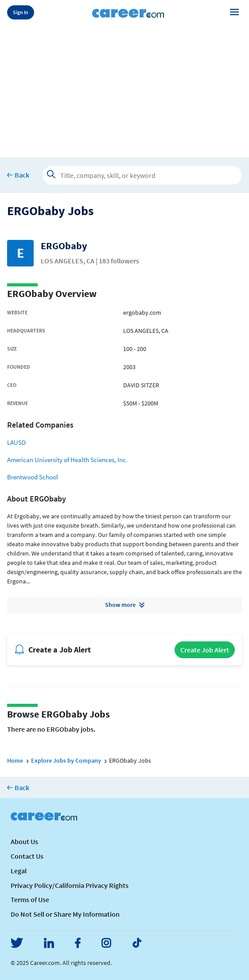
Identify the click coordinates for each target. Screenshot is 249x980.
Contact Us (27, 856)
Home (15, 760)
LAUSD (16, 442)
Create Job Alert (205, 650)
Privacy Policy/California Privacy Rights (70, 885)
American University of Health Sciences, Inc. (67, 460)
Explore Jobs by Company (66, 760)
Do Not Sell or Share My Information (65, 914)
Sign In (21, 12)
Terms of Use (30, 899)
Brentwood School (33, 477)
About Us (24, 841)
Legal (19, 871)
